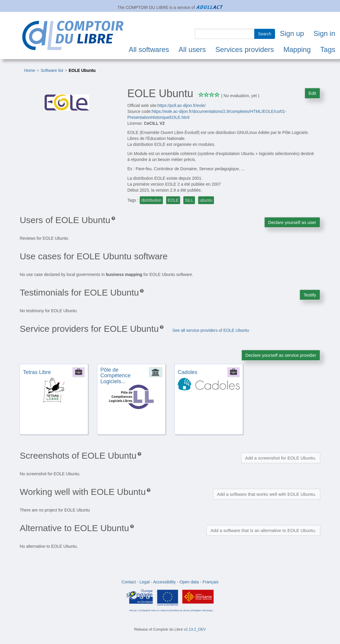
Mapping (297, 49)
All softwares (149, 49)
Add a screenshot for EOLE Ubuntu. (281, 458)
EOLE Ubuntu (82, 70)
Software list (52, 70)
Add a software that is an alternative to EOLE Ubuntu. (263, 530)
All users (192, 49)
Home (30, 70)
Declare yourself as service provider (281, 355)
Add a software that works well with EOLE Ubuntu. (266, 494)
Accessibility (164, 582)
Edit (312, 93)
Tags (328, 49)
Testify (310, 295)
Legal (144, 582)
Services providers (245, 49)
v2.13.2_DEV (195, 629)
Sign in (324, 33)
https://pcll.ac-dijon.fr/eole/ (182, 105)
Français (211, 582)
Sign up (292, 33)
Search (265, 34)
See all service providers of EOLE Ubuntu (211, 330)
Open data (189, 582)
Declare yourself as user (292, 222)
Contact (129, 582)
